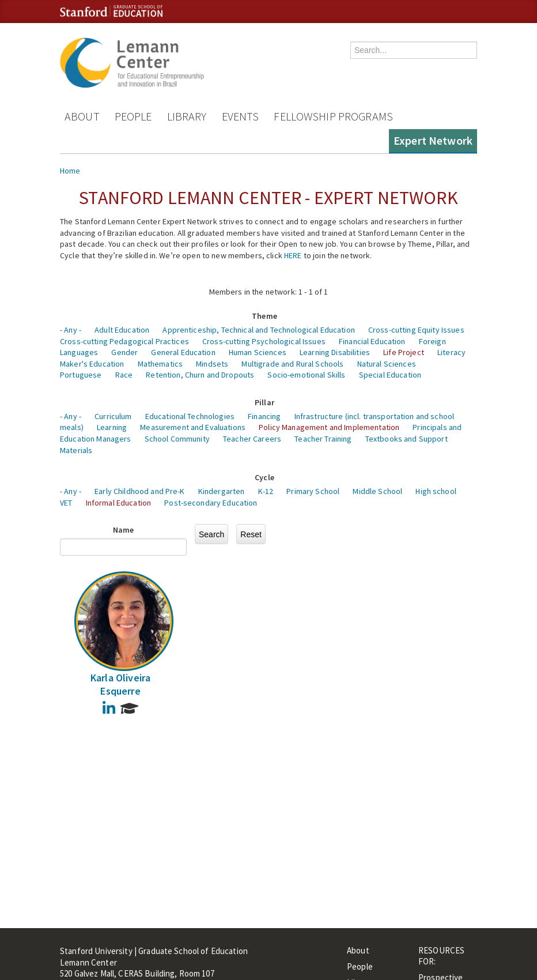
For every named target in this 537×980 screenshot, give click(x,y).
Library (187, 116)
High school (436, 491)
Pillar (264, 402)
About (82, 116)
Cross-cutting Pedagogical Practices (124, 341)
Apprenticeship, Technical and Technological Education (258, 330)
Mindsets (212, 364)
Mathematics (160, 364)
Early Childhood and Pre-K (140, 491)
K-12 (266, 491)
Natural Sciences (387, 364)
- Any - (71, 330)
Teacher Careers (252, 439)
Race (124, 375)
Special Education (390, 375)
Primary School (313, 491)
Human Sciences (258, 352)
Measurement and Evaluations (193, 427)
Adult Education (122, 330)
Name (124, 530)
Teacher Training (323, 439)
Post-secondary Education (211, 503)
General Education (183, 352)
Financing (264, 416)
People (133, 116)
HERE (293, 255)
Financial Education (372, 341)
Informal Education (119, 503)
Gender (124, 352)
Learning (112, 427)
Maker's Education (92, 364)
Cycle (264, 477)
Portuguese (81, 375)
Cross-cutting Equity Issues (416, 330)
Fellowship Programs (333, 116)
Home (70, 171)
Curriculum (113, 416)
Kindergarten (222, 491)
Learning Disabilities (335, 352)
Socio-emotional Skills (306, 375)
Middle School (377, 491)
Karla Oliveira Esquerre (121, 684)
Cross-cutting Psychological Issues (264, 341)
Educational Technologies (190, 416)
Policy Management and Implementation (329, 427)
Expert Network (433, 140)
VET (66, 503)
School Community (177, 439)
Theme (264, 316)
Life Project (404, 352)
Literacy (451, 352)
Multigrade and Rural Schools (292, 364)
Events (241, 116)
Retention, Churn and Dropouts (200, 375)
